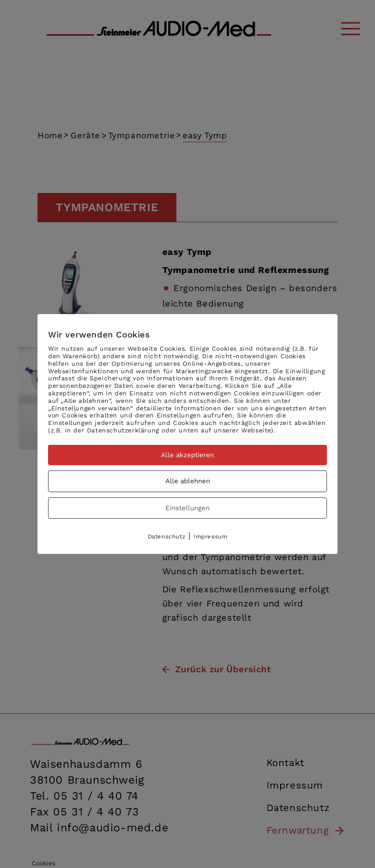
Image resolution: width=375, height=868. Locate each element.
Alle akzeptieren (187, 455)
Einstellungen (187, 508)
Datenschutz (167, 536)
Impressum (210, 536)
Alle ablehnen (188, 481)
